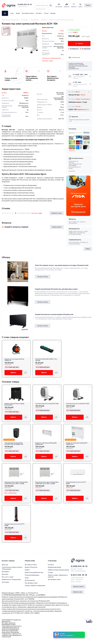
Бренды (53, 13)
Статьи (46, 13)
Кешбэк (27, 570)
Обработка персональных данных (59, 570)
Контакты (39, 13)
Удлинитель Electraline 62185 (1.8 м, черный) (46, 360)
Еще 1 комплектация (10, 493)
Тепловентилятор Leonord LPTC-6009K (15, 525)
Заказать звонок (78, 587)
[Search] (51, 5)
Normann (44, 20)
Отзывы (50, 572)
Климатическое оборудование (10, 20)
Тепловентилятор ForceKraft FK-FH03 (77, 404)
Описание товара (47, 61)
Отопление (25, 20)
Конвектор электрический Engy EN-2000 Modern (46, 444)
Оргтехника (5, 582)
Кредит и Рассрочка (31, 567)
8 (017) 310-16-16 (79, 575)
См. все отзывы (37, 213)
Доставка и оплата (28, 13)
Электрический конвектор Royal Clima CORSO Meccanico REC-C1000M (47, 483)
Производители (30, 580)
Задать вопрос (57, 227)
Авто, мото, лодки (8, 577)
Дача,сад (5, 565)
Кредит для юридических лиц (34, 572)
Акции (18, 13)
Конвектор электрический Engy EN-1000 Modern (77, 444)
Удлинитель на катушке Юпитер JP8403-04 (14, 360)
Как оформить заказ (31, 583)
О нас (12, 13)
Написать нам (77, 592)
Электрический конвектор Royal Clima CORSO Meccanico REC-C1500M (16, 483)
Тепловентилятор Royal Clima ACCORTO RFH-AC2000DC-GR (14, 444)
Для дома (5, 574)
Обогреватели (35, 20)
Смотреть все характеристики (51, 58)
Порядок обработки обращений (35, 586)
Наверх (88, 249)
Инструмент (6, 572)
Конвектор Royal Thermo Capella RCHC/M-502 (14, 404)
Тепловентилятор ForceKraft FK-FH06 (47, 404)
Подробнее (72, 151)
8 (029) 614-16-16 (79, 566)
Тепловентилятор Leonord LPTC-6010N (76, 483)
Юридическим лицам (54, 567)
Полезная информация (32, 575)
